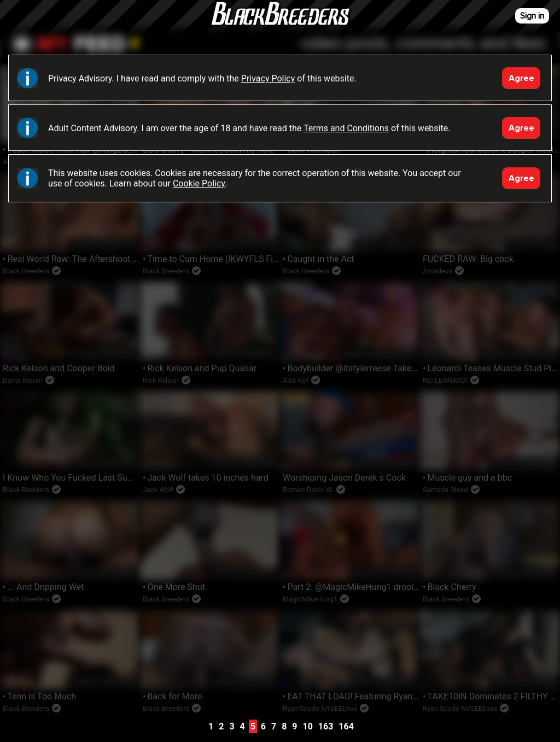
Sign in (532, 16)
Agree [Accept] (521, 78)
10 (307, 726)
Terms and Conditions (346, 128)
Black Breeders (280, 25)
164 (346, 726)
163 (326, 726)
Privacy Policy (268, 78)
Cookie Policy (199, 183)
